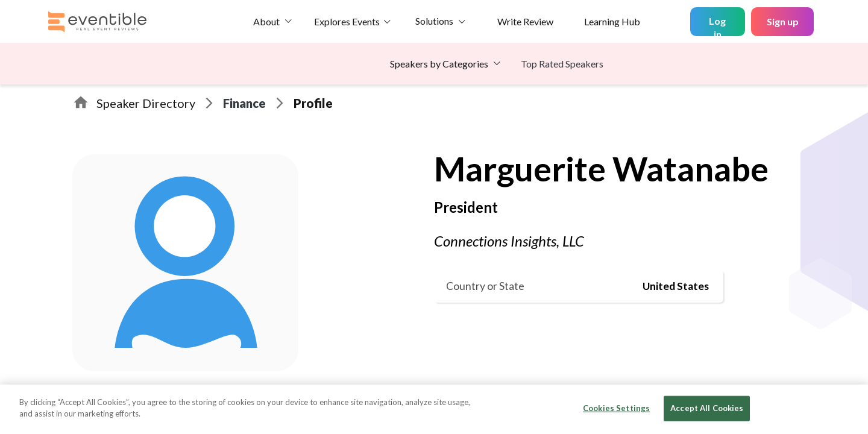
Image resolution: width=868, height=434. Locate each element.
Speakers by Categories (439, 64)
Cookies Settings (616, 408)
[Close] (849, 408)
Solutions (434, 21)
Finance (244, 103)
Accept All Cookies (707, 408)
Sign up (783, 21)
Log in (717, 26)
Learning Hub (612, 21)
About (266, 21)
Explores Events (347, 21)
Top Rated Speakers (562, 64)
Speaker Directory (146, 103)
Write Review (525, 21)
